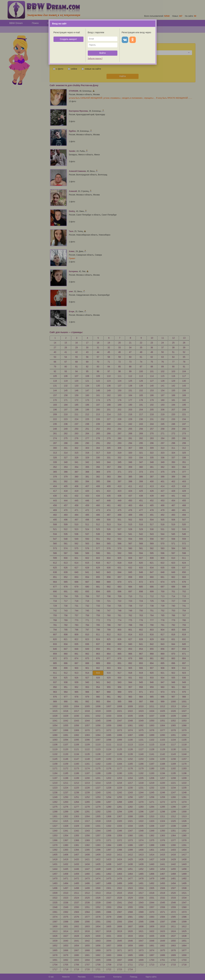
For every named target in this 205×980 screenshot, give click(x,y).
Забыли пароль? (95, 59)
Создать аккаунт (68, 39)
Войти (102, 53)
